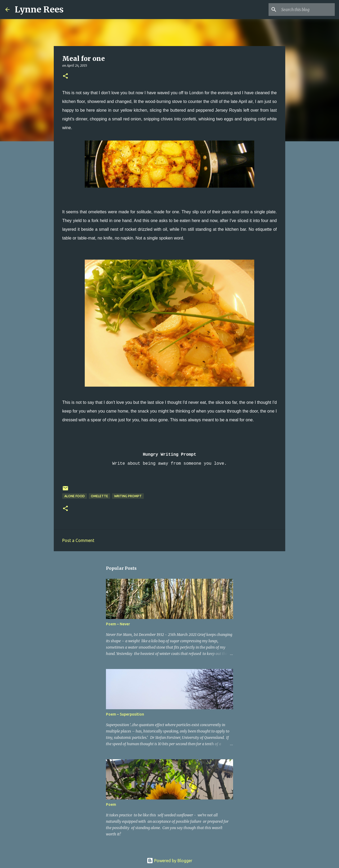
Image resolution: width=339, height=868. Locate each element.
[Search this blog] (307, 10)
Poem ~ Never (118, 624)
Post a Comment (78, 540)
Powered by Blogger (169, 861)
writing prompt (128, 496)
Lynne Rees (39, 10)
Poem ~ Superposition (125, 714)
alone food (75, 496)
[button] (65, 76)
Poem (111, 804)
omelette (99, 496)
